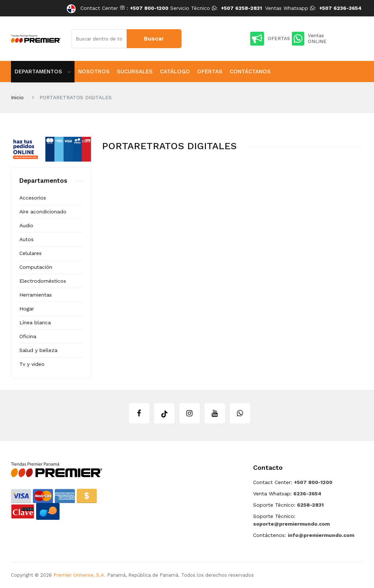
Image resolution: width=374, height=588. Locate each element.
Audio (26, 225)
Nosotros (94, 71)
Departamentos (43, 71)
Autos (26, 239)
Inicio (17, 97)
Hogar (27, 309)
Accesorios (33, 198)
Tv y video (32, 364)
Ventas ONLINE (309, 39)
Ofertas (210, 71)
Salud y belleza (38, 350)
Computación (36, 267)
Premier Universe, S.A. (79, 575)
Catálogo (175, 71)
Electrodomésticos (43, 281)
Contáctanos (250, 71)
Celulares (30, 253)
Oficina (28, 336)
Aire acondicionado (43, 212)
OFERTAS (270, 39)
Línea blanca (35, 322)
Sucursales (135, 71)
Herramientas (36, 295)
